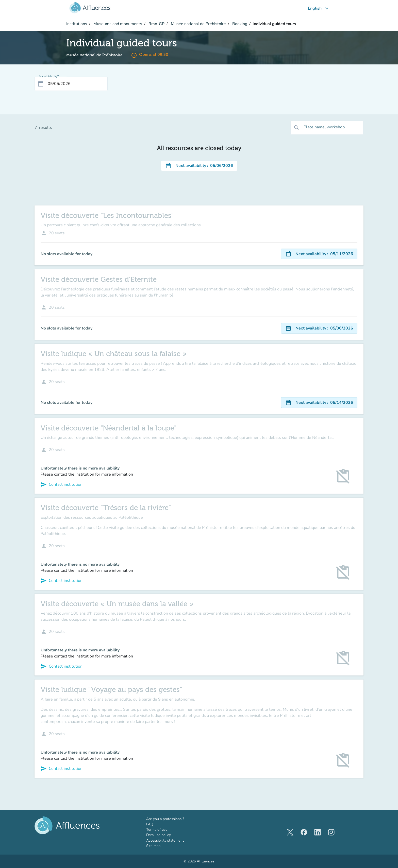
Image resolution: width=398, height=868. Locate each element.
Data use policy (159, 835)
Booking (239, 24)
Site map (153, 846)
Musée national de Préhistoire (198, 24)
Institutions (77, 24)
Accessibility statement (165, 840)
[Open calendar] (41, 84)
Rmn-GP (156, 24)
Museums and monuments (117, 24)
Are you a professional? (173, 819)
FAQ (150, 824)
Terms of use (157, 830)
